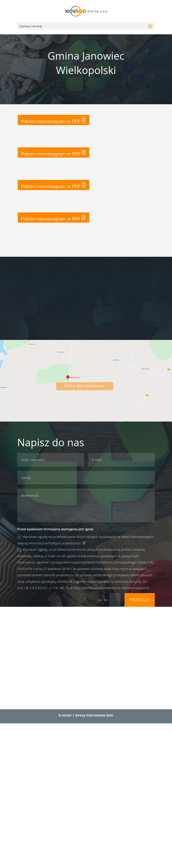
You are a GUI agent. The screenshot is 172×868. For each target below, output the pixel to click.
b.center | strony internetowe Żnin (86, 715)
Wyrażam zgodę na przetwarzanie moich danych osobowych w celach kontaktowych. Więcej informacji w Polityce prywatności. (86, 540)
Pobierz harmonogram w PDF (51, 120)
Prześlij (140, 600)
